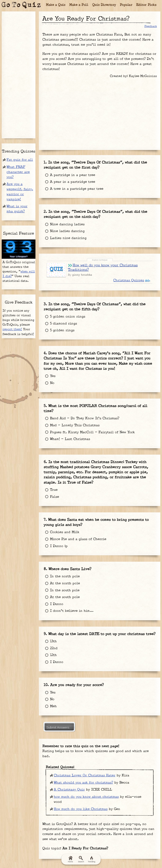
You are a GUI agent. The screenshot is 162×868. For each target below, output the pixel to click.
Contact (97, 849)
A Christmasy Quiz (69, 763)
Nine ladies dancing (63, 228)
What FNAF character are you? (18, 172)
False (50, 481)
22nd (49, 625)
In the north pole (61, 556)
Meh (49, 681)
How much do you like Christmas (81, 782)
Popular (126, 5)
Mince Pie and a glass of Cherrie (74, 521)
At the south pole (61, 576)
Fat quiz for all (20, 160)
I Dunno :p (55, 528)
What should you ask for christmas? (83, 756)
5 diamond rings (59, 315)
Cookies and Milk (60, 514)
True (49, 474)
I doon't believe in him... (67, 590)
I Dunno (52, 583)
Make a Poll (79, 5)
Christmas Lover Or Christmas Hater (85, 749)
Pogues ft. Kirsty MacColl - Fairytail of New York (88, 419)
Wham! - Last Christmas (66, 426)
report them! (12, 329)
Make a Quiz (56, 5)
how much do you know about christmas (86, 770)
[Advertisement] (100, 113)
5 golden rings (58, 322)
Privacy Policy (71, 849)
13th (49, 618)
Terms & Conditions (35, 849)
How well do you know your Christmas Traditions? (102, 262)
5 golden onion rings (63, 308)
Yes (48, 365)
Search (81, 859)
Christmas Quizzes (130, 274)
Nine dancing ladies (63, 221)
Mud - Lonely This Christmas (70, 412)
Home (70, 859)
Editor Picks (146, 5)
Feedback (151, 26)
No (48, 372)
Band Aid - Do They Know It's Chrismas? (80, 405)
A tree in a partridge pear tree (72, 188)
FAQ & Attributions (126, 849)
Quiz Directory (104, 5)
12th (49, 632)
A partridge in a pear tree (68, 174)
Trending (91, 859)
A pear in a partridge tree (68, 181)
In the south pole (60, 570)
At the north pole (61, 563)
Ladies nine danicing (64, 235)
